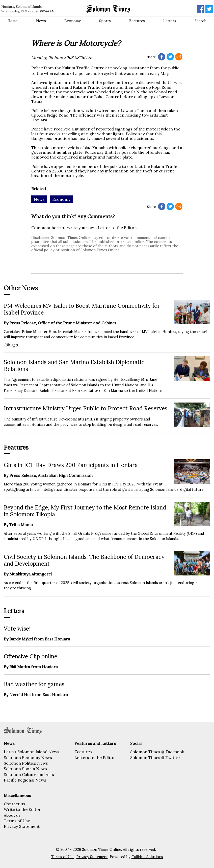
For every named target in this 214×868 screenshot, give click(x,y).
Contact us (14, 804)
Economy (73, 21)
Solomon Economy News (28, 758)
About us (12, 815)
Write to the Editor (22, 809)
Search (200, 21)
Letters (170, 21)
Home (13, 21)
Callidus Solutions (147, 857)
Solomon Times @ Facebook (157, 752)
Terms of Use (17, 821)
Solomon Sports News (25, 769)
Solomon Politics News (26, 763)
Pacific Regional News (25, 780)
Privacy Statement (22, 826)
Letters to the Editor (95, 758)
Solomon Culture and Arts (29, 774)
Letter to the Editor (117, 228)
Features (137, 21)
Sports (105, 21)
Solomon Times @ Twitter (155, 758)
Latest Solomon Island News (32, 752)
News (41, 21)
